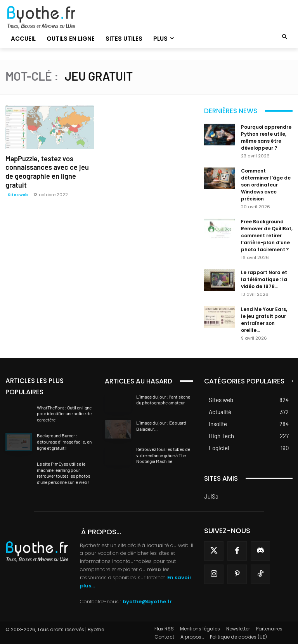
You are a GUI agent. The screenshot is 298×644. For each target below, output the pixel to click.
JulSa (211, 496)
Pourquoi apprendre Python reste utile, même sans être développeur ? (266, 137)
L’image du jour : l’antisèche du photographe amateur (163, 400)
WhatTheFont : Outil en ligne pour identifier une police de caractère (64, 414)
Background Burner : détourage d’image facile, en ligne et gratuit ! (64, 441)
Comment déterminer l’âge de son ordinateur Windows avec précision (266, 185)
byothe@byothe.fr (147, 602)
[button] (285, 37)
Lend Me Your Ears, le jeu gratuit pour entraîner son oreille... (264, 320)
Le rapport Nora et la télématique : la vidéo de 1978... (264, 279)
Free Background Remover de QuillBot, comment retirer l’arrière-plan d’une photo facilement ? (267, 236)
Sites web (18, 185)
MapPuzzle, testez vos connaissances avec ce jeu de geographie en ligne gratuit (47, 167)
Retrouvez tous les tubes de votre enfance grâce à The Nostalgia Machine (163, 455)
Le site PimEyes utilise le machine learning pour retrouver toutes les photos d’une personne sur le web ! (64, 473)
